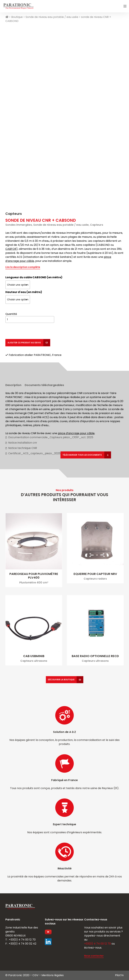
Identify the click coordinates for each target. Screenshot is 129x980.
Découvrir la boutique (61, 680)
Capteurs (14, 214)
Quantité (11, 314)
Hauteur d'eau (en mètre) (24, 292)
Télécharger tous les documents (82, 455)
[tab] (13, 384)
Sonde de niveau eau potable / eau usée (52, 17)
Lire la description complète (23, 267)
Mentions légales (53, 975)
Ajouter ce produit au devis (24, 343)
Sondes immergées (19, 225)
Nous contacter (94, 956)
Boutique (17, 17)
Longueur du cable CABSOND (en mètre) (34, 277)
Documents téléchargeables (44, 385)
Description (13, 385)
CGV (35, 975)
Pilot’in (119, 975)
